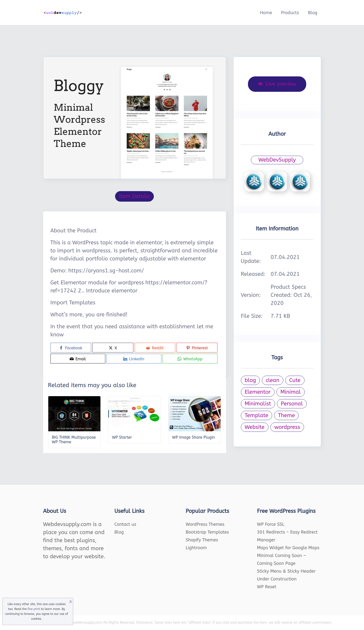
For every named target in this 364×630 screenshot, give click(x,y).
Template (257, 415)
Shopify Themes (202, 540)
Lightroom (196, 548)
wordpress (287, 427)
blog (250, 380)
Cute (295, 380)
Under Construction (277, 579)
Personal (292, 404)
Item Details (134, 196)
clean (273, 380)
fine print (34, 609)
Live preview (277, 84)
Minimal (291, 392)
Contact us (125, 524)
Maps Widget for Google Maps (288, 548)
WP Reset (267, 587)
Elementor (258, 392)
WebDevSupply (277, 160)
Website (255, 427)
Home (266, 13)
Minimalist (258, 404)
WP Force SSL (271, 524)
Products (290, 13)
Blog (313, 13)
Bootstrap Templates (207, 532)
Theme (286, 415)
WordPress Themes (205, 524)
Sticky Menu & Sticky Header (286, 571)
